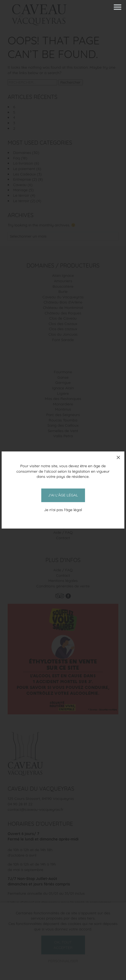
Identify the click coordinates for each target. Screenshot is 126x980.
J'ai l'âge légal (63, 495)
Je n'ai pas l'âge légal (63, 510)
